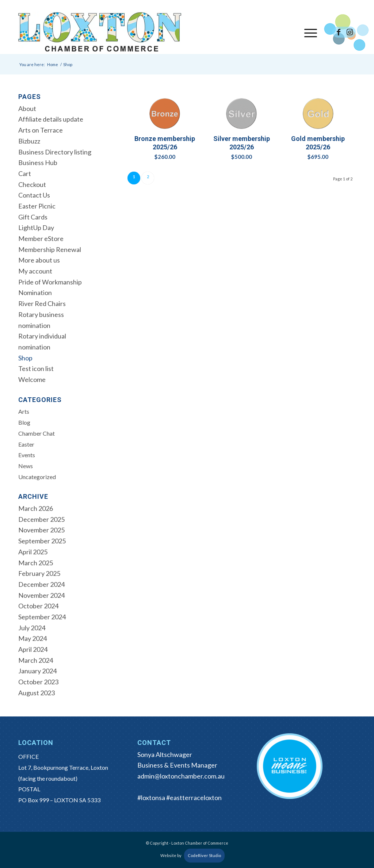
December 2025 (41, 519)
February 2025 (39, 573)
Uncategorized (37, 477)
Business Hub (38, 162)
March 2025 (36, 563)
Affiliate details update (51, 119)
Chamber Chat (37, 433)
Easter (26, 444)
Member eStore (41, 238)
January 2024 (37, 671)
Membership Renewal (50, 249)
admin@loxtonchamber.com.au (181, 776)
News (26, 466)
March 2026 (36, 508)
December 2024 (41, 584)
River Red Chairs (42, 303)
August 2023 (37, 693)
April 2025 (33, 552)
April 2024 (33, 649)
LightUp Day (36, 227)
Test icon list (36, 368)
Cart (25, 173)
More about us (39, 260)
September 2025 (42, 541)
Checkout (32, 184)
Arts (24, 411)
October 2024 (38, 606)
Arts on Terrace (41, 130)
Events (27, 455)
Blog (24, 422)
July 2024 (32, 628)
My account (35, 271)
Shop (25, 358)
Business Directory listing (55, 152)
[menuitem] (308, 32)
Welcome (32, 379)
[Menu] (308, 32)
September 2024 (42, 617)
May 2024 (33, 638)
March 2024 (36, 660)
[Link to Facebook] (339, 32)
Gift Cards (33, 217)
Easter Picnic (37, 206)
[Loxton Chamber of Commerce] (100, 32)
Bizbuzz (29, 141)
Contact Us (34, 195)
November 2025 (41, 530)
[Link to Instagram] (350, 32)
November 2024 (41, 595)
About (27, 108)
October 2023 (38, 682)
